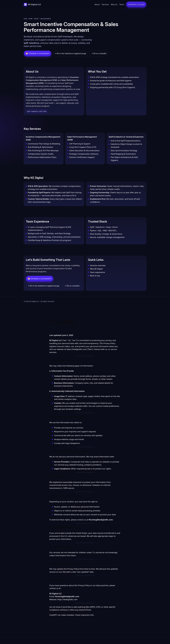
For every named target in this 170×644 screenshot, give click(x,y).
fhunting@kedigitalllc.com (101, 520)
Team (122, 4)
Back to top (95, 276)
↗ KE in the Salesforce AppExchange (70, 53)
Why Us (114, 4)
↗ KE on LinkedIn (99, 53)
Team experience (97, 272)
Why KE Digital (96, 269)
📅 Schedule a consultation (37, 53)
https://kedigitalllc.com (76, 349)
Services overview (98, 265)
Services (105, 4)
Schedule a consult (136, 4)
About (97, 4)
